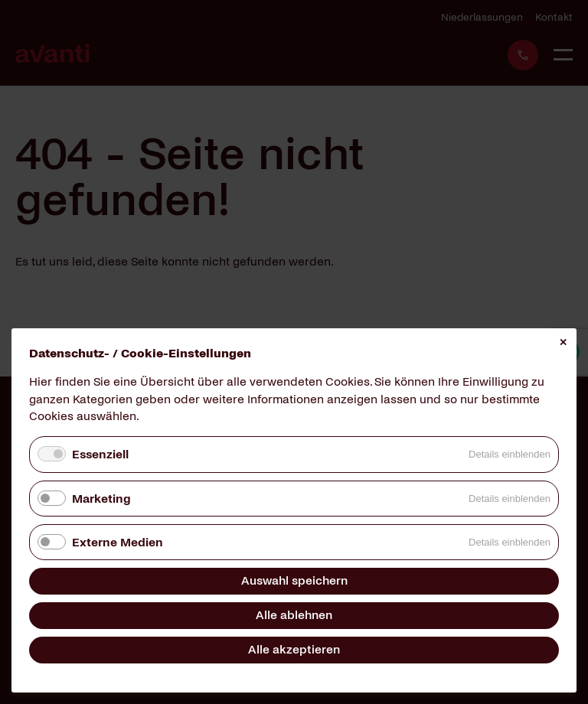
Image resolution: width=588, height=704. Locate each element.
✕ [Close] (563, 342)
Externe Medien (118, 542)
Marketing (101, 499)
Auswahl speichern (294, 580)
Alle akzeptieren (294, 649)
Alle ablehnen (294, 615)
